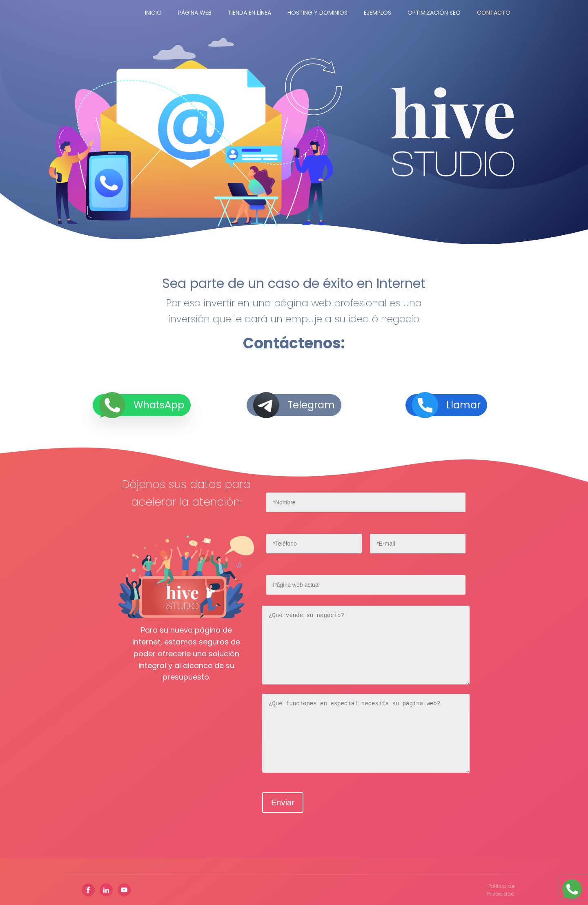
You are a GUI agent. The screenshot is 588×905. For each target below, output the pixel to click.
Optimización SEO (434, 13)
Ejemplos (378, 13)
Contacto (494, 13)
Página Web (195, 13)
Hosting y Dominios (317, 13)
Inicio (153, 13)
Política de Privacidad (501, 890)
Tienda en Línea (249, 13)
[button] (142, 411)
